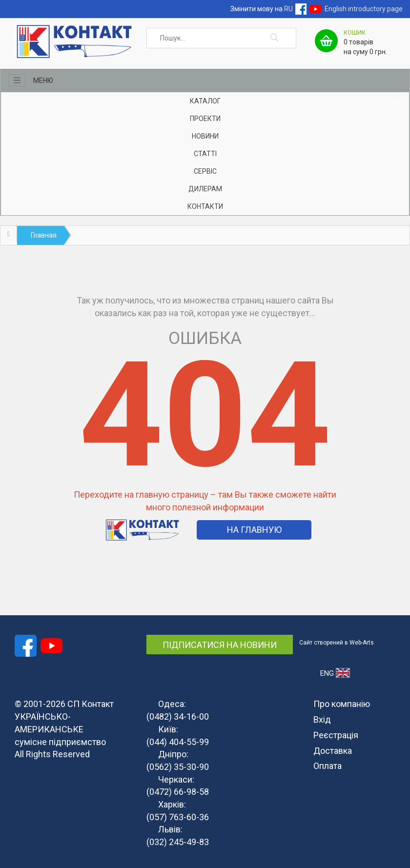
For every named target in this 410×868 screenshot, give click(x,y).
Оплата (328, 766)
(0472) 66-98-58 (178, 792)
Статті (205, 154)
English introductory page (364, 9)
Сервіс (205, 171)
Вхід (322, 719)
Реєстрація (336, 735)
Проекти (205, 119)
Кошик (355, 32)
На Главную (254, 530)
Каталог (205, 101)
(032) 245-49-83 (178, 842)
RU (288, 9)
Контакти (205, 206)
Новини (205, 136)
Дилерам (205, 189)
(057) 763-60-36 (178, 817)
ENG (335, 673)
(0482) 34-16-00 (178, 717)
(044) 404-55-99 (178, 742)
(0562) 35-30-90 (178, 767)
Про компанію (342, 704)
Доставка (333, 751)
